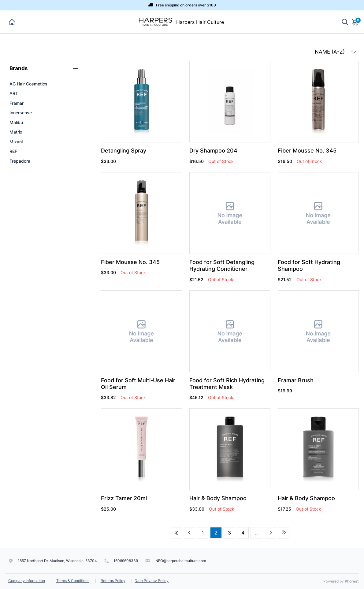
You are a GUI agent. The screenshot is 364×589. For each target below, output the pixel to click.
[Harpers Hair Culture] (155, 21)
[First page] (176, 533)
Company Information (27, 581)
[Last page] (284, 533)
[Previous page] (189, 533)
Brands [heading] (44, 68)
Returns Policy (113, 581)
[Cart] (355, 22)
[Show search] (345, 22)
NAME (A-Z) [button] (336, 52)
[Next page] (271, 533)
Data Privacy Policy (152, 581)
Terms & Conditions (73, 581)
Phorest (352, 581)
